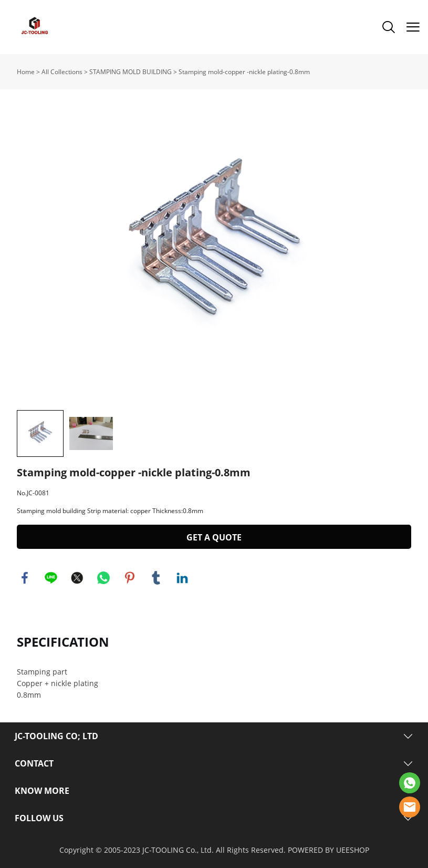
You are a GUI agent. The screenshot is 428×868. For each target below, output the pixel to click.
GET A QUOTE (214, 537)
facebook (25, 578)
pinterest (130, 578)
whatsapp (103, 578)
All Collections (62, 72)
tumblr (156, 578)
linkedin (182, 578)
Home (26, 72)
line (51, 578)
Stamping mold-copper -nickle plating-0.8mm (244, 72)
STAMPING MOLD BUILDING (131, 72)
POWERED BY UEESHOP (328, 850)
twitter (77, 578)
